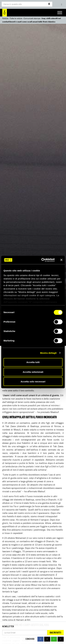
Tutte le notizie (16, 18)
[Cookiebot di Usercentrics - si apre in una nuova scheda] (42, 260)
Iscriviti (55, 633)
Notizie (5, 18)
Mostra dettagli (48, 353)
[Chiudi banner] (61, 260)
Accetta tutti (33, 362)
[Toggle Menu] (60, 13)
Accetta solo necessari (33, 382)
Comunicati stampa (32, 18)
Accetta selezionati (33, 372)
